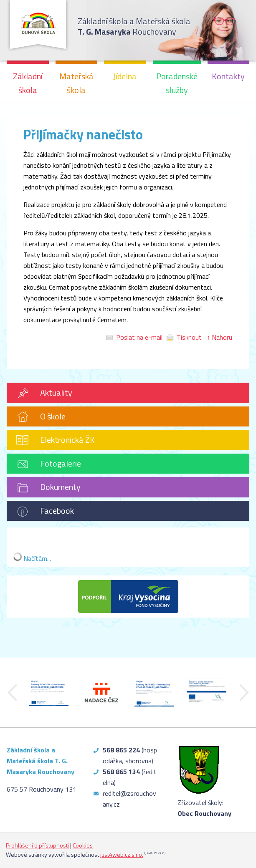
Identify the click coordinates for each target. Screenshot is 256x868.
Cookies (83, 845)
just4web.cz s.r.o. (122, 854)
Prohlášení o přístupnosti (37, 845)
